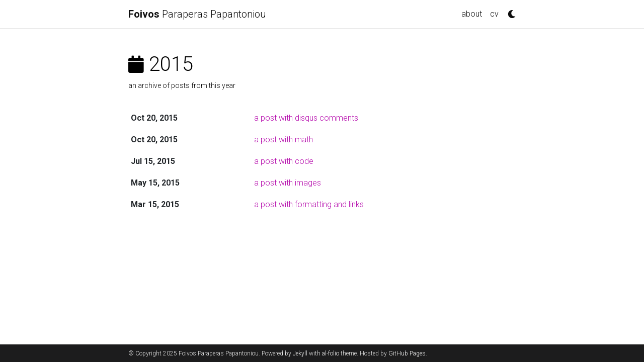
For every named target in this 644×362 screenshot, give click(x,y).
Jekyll (300, 353)
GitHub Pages (407, 353)
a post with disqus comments (306, 118)
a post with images (288, 183)
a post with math (284, 140)
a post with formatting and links (309, 204)
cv (494, 14)
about (472, 14)
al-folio (331, 353)
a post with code (284, 161)
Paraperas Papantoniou (197, 14)
